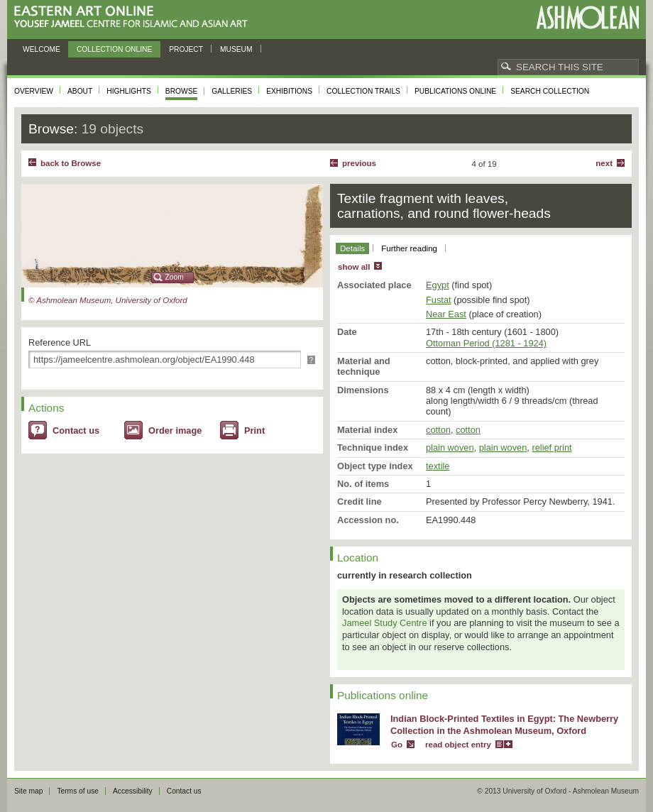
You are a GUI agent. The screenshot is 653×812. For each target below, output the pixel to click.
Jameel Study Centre (385, 623)
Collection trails (363, 91)
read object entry (458, 745)
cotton (438, 430)
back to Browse (71, 163)
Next (604, 163)
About (80, 91)
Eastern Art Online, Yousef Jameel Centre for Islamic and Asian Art (135, 17)
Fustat (439, 300)
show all (354, 267)
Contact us (76, 430)
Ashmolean (587, 17)
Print (254, 430)
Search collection (550, 91)
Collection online (114, 49)
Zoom (175, 277)
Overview (34, 91)
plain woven (450, 448)
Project (186, 49)
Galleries (232, 91)
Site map (28, 791)
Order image (175, 430)
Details (352, 248)
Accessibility (133, 791)
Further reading (409, 248)
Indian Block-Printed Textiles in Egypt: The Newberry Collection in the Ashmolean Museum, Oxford (504, 725)
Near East (446, 314)
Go (397, 745)
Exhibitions (289, 91)
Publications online (455, 91)
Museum (236, 49)
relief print (552, 448)
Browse (182, 91)
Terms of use (78, 791)
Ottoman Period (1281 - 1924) (486, 343)
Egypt (438, 285)
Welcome (42, 49)
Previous (359, 163)
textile (438, 466)
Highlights (129, 91)
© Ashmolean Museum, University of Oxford (108, 300)
